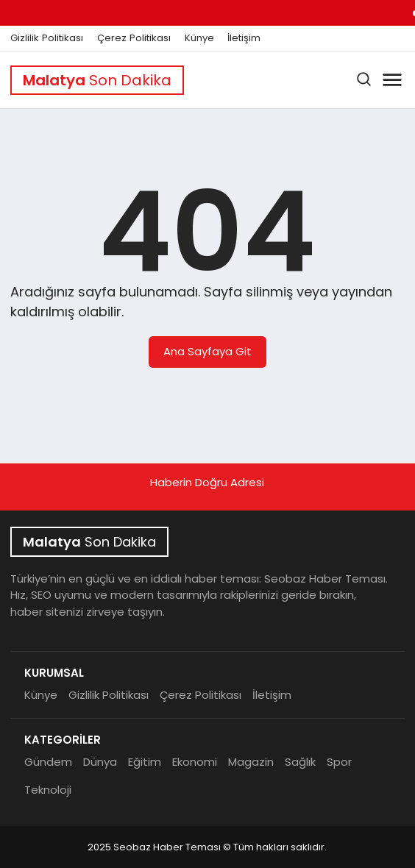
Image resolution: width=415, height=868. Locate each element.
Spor (339, 762)
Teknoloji (48, 790)
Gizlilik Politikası (47, 38)
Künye (199, 38)
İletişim (244, 38)
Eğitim (145, 762)
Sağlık (300, 762)
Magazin (251, 762)
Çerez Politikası (134, 38)
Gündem (48, 762)
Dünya (100, 762)
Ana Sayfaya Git (207, 351)
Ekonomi (195, 762)
